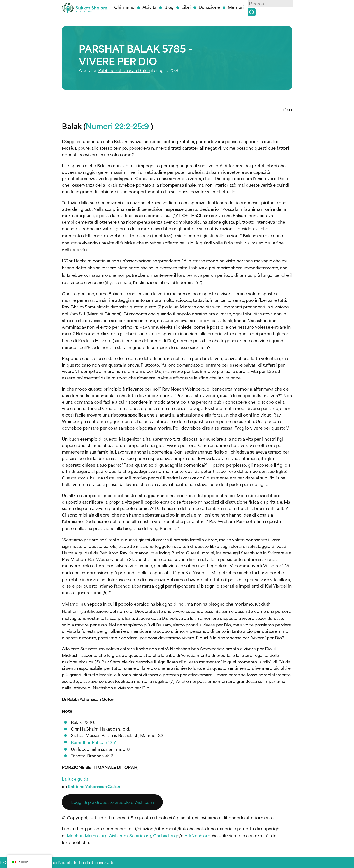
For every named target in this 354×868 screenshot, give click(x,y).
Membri (236, 7)
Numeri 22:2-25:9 (117, 126)
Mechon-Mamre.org (87, 835)
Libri (186, 7)
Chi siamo (124, 7)
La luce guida (75, 779)
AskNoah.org (197, 835)
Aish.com (118, 835)
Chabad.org (165, 835)
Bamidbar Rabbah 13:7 (93, 742)
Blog (169, 7)
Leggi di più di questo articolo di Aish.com (112, 802)
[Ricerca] (252, 12)
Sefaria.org (140, 835)
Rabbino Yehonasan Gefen (124, 70)
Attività (149, 7)
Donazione (209, 7)
